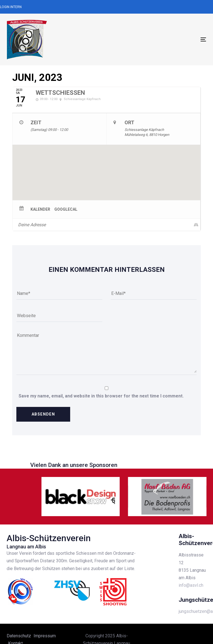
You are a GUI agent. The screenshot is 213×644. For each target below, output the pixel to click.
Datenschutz (19, 636)
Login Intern (11, 7)
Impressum (45, 636)
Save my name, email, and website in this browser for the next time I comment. (101, 396)
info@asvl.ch (191, 585)
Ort (129, 122)
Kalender (40, 209)
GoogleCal (66, 209)
